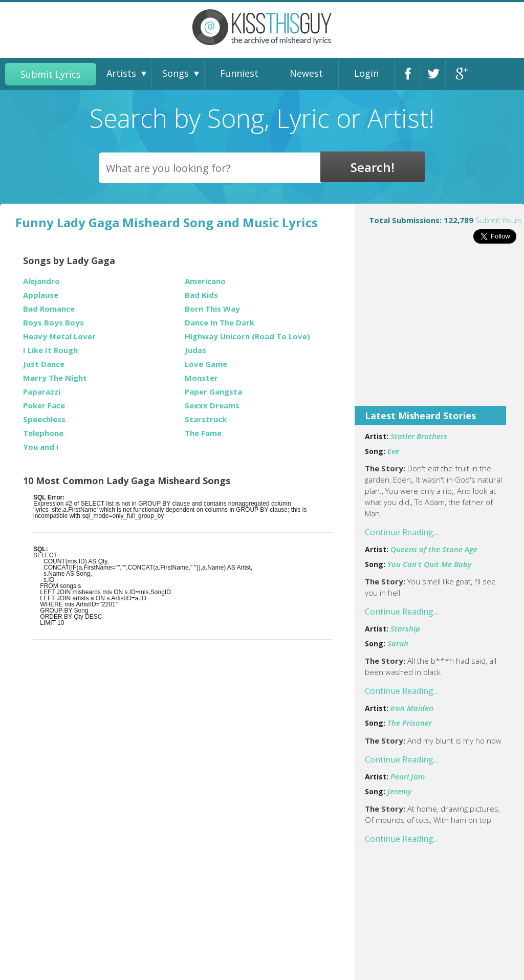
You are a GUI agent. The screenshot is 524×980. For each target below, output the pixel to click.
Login (366, 73)
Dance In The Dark (220, 323)
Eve (393, 451)
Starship (405, 628)
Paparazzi (42, 392)
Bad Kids (201, 295)
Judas (195, 350)
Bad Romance (49, 309)
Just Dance (44, 364)
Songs (176, 73)
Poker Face (44, 406)
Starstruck (206, 419)
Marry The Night (55, 378)
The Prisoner (410, 723)
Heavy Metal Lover (59, 336)
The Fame (203, 433)
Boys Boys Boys (53, 323)
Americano (205, 281)
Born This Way (212, 309)
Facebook (410, 74)
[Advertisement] (439, 332)
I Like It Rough (50, 350)
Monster (201, 378)
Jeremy (399, 791)
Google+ (461, 74)
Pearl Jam (408, 776)
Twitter (435, 74)
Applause (41, 295)
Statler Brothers (419, 436)
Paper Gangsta (213, 392)
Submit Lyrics (51, 74)
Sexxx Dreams (212, 406)
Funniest (239, 73)
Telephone (43, 433)
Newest (306, 73)
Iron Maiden (412, 708)
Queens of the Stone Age (434, 549)
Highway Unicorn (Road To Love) (247, 336)
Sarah (398, 643)
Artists (121, 73)
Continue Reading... (401, 532)
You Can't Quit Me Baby (429, 564)
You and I (41, 447)
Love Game (206, 364)
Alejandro (41, 281)
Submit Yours (499, 220)
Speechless (44, 419)
